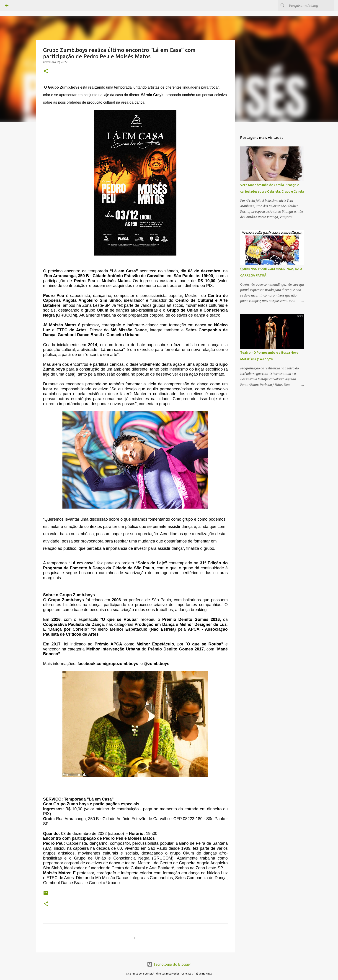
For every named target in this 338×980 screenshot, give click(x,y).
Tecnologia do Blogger (169, 964)
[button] (46, 71)
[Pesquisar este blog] (310, 5)
